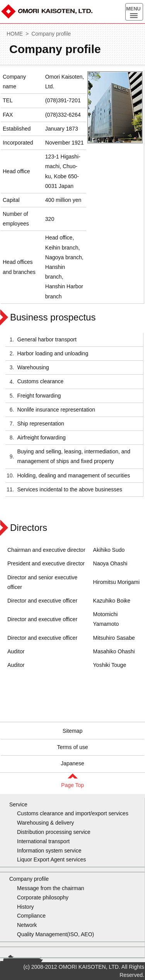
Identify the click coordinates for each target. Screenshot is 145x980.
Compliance (31, 916)
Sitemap (72, 731)
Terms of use (72, 747)
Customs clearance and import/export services (73, 813)
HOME (15, 34)
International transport (43, 841)
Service (18, 804)
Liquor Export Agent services (51, 859)
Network (27, 925)
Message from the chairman (51, 888)
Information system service (49, 851)
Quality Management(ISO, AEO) (55, 934)
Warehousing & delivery (45, 823)
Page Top (72, 785)
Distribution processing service (54, 832)
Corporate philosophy (43, 897)
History (26, 907)
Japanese (72, 763)
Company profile (51, 34)
